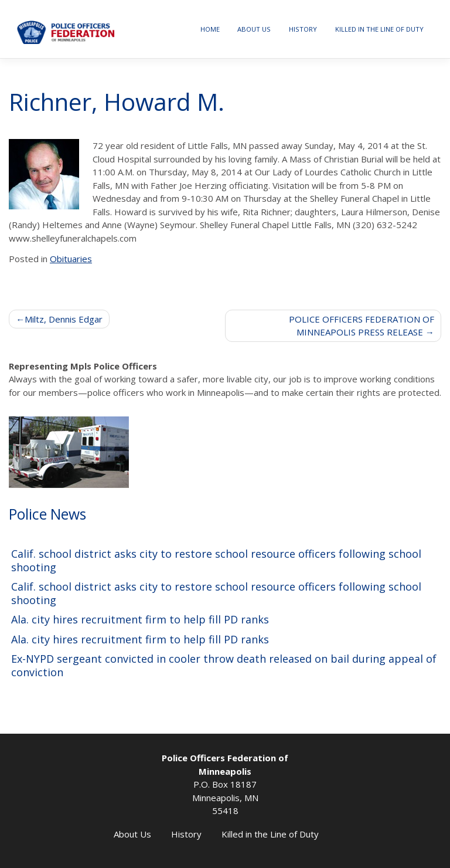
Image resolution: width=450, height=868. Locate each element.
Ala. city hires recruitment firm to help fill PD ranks (140, 620)
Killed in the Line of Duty (379, 29)
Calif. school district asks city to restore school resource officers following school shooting (216, 560)
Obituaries (71, 259)
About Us (254, 29)
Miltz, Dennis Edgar (64, 319)
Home (210, 29)
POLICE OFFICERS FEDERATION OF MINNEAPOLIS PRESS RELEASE (362, 326)
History (303, 29)
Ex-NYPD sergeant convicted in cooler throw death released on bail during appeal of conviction (224, 665)
